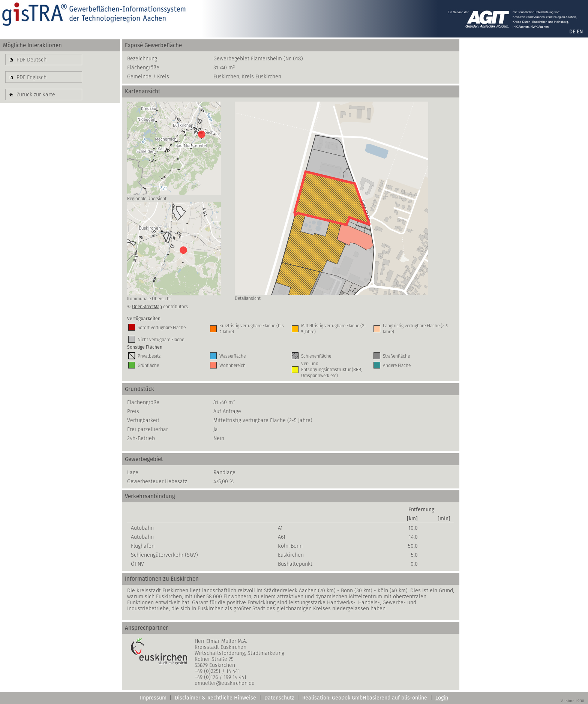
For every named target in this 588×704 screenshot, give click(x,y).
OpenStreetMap (147, 306)
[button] (44, 60)
